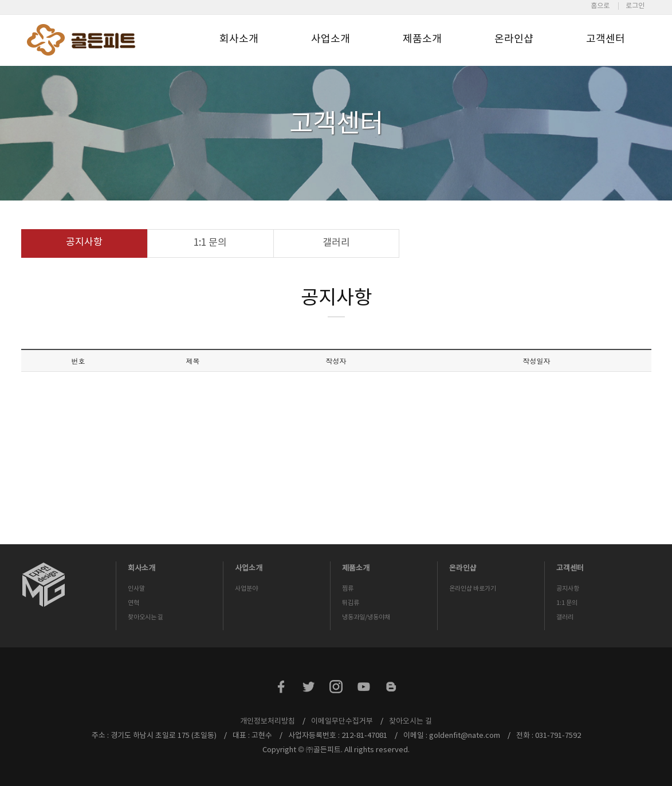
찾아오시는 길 (146, 617)
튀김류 (351, 603)
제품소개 (422, 39)
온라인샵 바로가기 (473, 589)
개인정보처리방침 (268, 722)
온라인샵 (514, 39)
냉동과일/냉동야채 (366, 617)
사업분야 (246, 589)
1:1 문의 (210, 243)
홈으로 (600, 6)
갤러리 (336, 243)
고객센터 (606, 39)
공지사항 (84, 242)
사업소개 (331, 39)
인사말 (136, 589)
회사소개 (239, 39)
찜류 (348, 589)
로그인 (635, 6)
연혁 (133, 603)
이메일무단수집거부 (342, 722)
